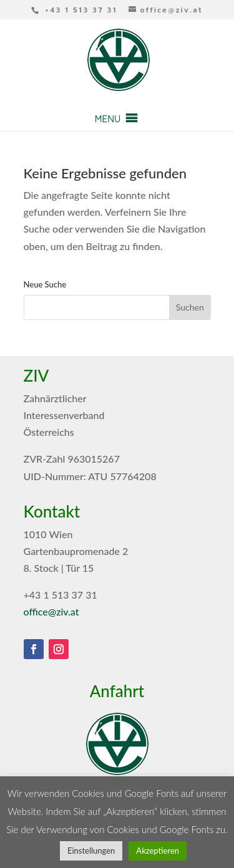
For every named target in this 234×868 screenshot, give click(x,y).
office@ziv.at (51, 611)
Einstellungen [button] (91, 851)
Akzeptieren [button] (158, 851)
